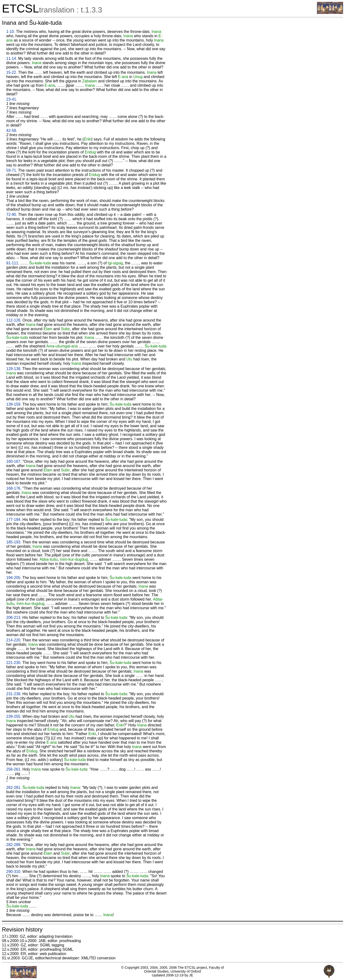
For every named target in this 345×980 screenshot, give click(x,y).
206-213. (14, 618)
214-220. (14, 640)
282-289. (14, 845)
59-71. (12, 170)
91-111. (13, 263)
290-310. (14, 872)
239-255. (14, 716)
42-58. (12, 131)
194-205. (14, 578)
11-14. (12, 58)
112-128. (14, 320)
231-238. (14, 694)
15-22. (12, 72)
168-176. (14, 488)
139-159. (14, 404)
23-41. (12, 99)
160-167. (14, 461)
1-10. (11, 32)
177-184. (14, 520)
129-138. (14, 369)
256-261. (14, 769)
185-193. (14, 542)
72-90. (12, 215)
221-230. (14, 663)
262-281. (14, 788)
